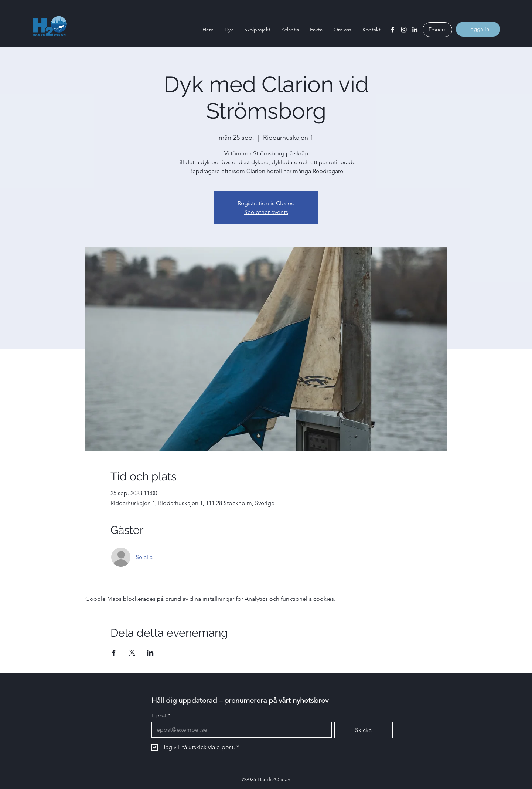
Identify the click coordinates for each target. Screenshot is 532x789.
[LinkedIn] (415, 30)
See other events (266, 212)
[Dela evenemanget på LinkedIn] (150, 653)
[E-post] (239, 730)
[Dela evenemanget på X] (132, 653)
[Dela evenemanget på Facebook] (114, 653)
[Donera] (437, 30)
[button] (229, 30)
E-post (161, 716)
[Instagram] (404, 30)
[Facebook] (393, 30)
